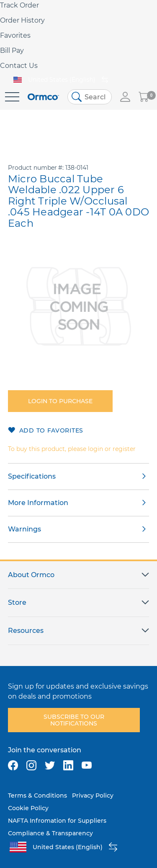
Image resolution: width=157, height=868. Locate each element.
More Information (38, 503)
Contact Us (19, 66)
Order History (22, 20)
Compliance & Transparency (50, 833)
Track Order (19, 5)
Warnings (24, 529)
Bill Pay (12, 51)
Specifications (32, 476)
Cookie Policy (28, 808)
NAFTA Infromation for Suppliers (57, 821)
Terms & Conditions (37, 795)
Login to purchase (60, 401)
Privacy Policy (93, 795)
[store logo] (43, 97)
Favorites (15, 35)
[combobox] (90, 97)
